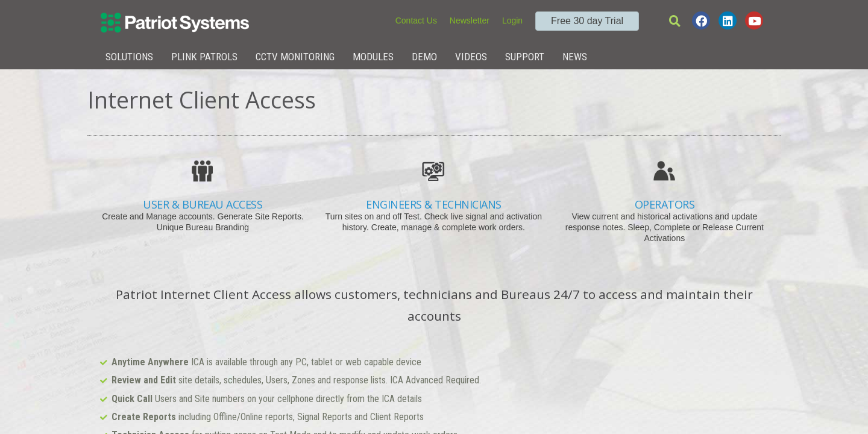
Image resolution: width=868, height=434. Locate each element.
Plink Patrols (204, 57)
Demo (424, 57)
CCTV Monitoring (295, 57)
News (575, 57)
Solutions (129, 57)
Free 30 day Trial (587, 21)
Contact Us (416, 20)
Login (512, 20)
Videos (471, 57)
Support (525, 57)
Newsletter (470, 20)
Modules (373, 57)
